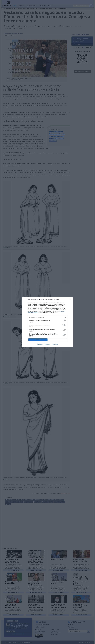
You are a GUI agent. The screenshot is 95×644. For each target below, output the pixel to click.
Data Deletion (40, 344)
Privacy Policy (55, 344)
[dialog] (47, 322)
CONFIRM (38, 340)
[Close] (70, 300)
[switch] (64, 321)
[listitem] (47, 318)
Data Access (47, 344)
